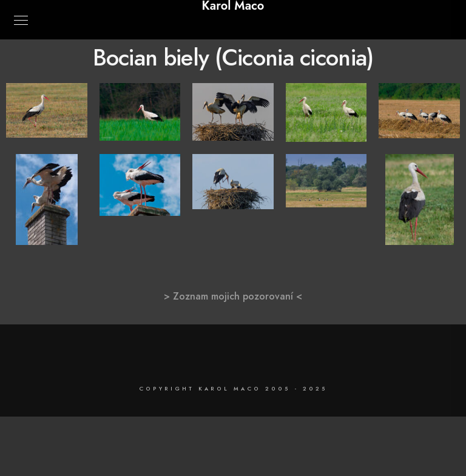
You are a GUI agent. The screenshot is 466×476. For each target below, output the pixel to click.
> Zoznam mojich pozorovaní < (233, 297)
